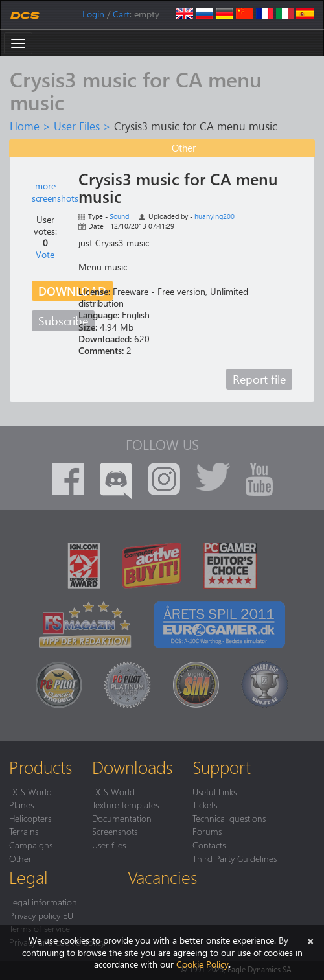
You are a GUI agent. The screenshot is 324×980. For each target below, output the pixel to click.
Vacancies (162, 877)
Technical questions (229, 818)
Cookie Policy (202, 964)
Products (40, 767)
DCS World (30, 791)
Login (93, 14)
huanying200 (214, 216)
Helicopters (30, 818)
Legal (29, 877)
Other (20, 858)
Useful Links (214, 791)
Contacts (209, 845)
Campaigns (31, 845)
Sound (119, 216)
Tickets (205, 804)
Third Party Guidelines (235, 858)
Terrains (24, 831)
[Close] (310, 940)
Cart (121, 14)
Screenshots (115, 831)
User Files (77, 126)
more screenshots (55, 192)
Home (25, 126)
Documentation (122, 818)
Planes (21, 804)
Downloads (132, 767)
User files (109, 845)
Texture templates (125, 804)
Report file (259, 379)
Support (222, 767)
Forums (207, 831)
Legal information (43, 902)
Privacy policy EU (41, 915)
